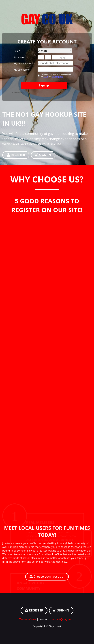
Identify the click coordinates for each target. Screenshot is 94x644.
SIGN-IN (43, 155)
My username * (22, 70)
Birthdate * (20, 58)
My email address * (24, 64)
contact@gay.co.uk (63, 619)
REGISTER (16, 155)
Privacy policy (58, 77)
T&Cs (46, 77)
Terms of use (28, 619)
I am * (17, 51)
